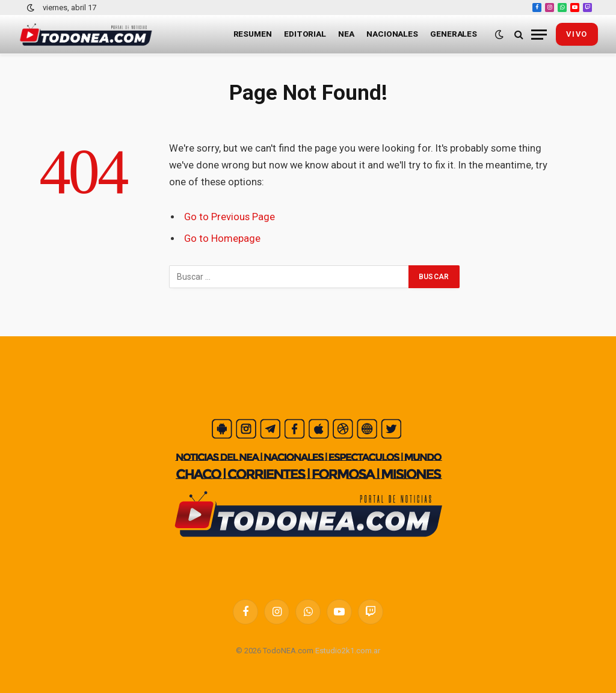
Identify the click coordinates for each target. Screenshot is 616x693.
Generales (454, 34)
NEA (346, 34)
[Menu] (539, 35)
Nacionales (392, 34)
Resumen (253, 34)
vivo (577, 34)
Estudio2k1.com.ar (348, 651)
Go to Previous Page (229, 217)
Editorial (305, 34)
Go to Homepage (222, 239)
